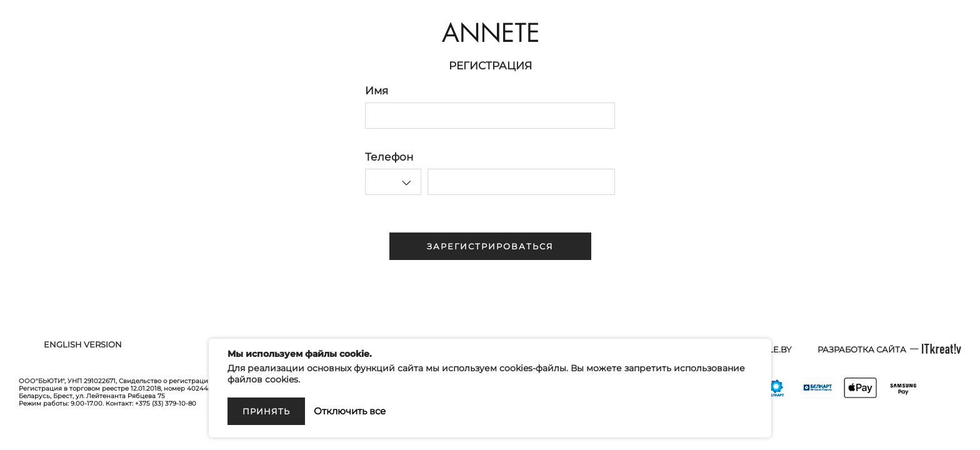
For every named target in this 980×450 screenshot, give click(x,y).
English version (83, 344)
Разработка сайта (862, 349)
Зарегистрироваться (490, 246)
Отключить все (350, 411)
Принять (266, 411)
